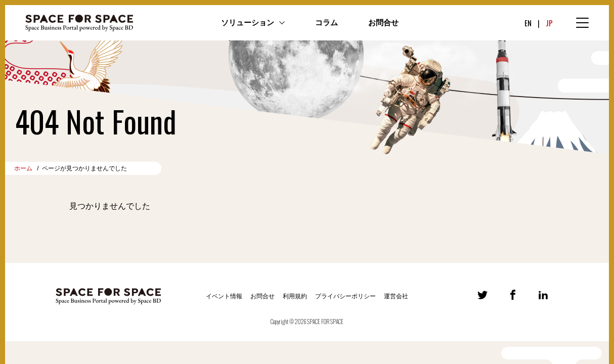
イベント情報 (224, 296)
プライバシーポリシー (345, 296)
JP (549, 23)
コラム (326, 23)
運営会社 (396, 296)
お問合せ (383, 23)
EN (528, 23)
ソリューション (248, 23)
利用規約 (295, 296)
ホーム (23, 168)
